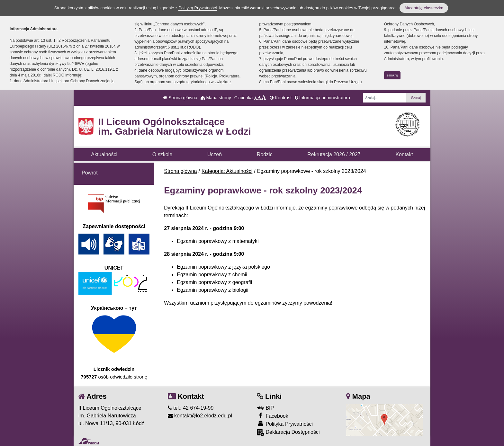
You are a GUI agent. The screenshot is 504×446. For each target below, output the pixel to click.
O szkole (162, 154)
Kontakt (404, 154)
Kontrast (281, 98)
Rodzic (265, 154)
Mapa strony (216, 98)
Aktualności (104, 154)
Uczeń (215, 154)
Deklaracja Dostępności (288, 432)
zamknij (392, 75)
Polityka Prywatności (285, 424)
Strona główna (180, 98)
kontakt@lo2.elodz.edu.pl (200, 416)
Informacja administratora (322, 98)
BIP (265, 408)
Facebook (273, 416)
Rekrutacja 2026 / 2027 (334, 154)
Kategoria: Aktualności (227, 171)
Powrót (90, 173)
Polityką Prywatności (198, 8)
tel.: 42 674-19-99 (191, 408)
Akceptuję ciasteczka (424, 8)
